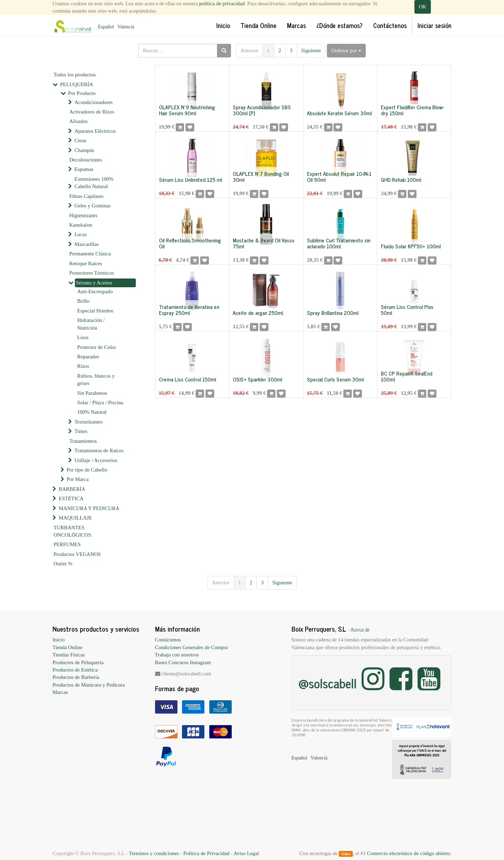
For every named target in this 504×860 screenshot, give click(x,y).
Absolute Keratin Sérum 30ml (339, 113)
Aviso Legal (246, 853)
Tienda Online (68, 647)
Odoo (346, 854)
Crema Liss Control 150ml (187, 379)
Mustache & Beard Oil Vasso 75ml (264, 243)
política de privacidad (222, 4)
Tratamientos (83, 441)
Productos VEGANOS (77, 554)
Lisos (83, 337)
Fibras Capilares (86, 196)
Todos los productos (75, 75)
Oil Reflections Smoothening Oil (190, 243)
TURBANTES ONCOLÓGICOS (72, 531)
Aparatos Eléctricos (95, 131)
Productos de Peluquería (78, 662)
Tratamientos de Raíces (99, 450)
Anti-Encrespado (95, 291)
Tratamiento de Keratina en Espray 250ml (189, 310)
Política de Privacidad (206, 853)
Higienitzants (83, 215)
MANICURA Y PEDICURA (89, 508)
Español (106, 27)
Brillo (83, 301)
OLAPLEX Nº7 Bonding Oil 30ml (261, 177)
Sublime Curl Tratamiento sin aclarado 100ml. (339, 243)
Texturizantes (89, 422)
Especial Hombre (96, 311)
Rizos (83, 366)
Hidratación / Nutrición (91, 324)
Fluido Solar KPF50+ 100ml (411, 246)
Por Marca (78, 479)
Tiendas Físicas (69, 655)
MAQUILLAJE (75, 518)
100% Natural (92, 412)
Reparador (88, 357)
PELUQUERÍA (77, 84)
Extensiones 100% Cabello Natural (94, 183)
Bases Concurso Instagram (183, 662)
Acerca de (360, 629)
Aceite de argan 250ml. (258, 313)
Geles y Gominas (93, 206)
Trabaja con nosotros (177, 655)
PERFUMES (67, 544)
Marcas (60, 692)
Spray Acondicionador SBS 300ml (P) (262, 110)
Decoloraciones (86, 160)
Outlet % (63, 564)
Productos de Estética (75, 670)
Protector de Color (97, 347)
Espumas (84, 169)
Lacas (81, 234)
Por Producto (82, 93)
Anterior (249, 50)
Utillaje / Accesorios (96, 460)
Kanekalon (81, 225)
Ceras (80, 140)
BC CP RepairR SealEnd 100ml (407, 376)
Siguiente (311, 50)
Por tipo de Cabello (87, 470)
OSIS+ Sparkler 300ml (257, 379)
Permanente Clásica (90, 254)
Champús (85, 150)
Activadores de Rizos (92, 112)
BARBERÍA (72, 489)
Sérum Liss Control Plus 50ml (407, 310)
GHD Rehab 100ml (401, 180)
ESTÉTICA (71, 498)
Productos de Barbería (76, 677)
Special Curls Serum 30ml (335, 379)
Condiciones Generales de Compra (192, 647)
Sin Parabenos (92, 393)
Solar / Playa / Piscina (100, 403)
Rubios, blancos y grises (96, 380)
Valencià (126, 27)
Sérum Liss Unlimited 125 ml (190, 180)
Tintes (81, 431)
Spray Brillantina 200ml (333, 313)
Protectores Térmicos (92, 273)
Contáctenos (168, 640)
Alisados (79, 121)
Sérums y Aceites (94, 283)
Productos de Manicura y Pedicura (89, 685)
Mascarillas (87, 244)
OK (423, 7)
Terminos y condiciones (154, 853)
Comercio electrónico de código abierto (409, 853)
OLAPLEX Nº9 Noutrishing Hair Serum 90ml (187, 110)
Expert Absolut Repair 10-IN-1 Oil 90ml (339, 177)
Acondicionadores (94, 102)
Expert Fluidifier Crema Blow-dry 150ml (412, 110)
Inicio (59, 640)
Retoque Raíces (86, 263)
